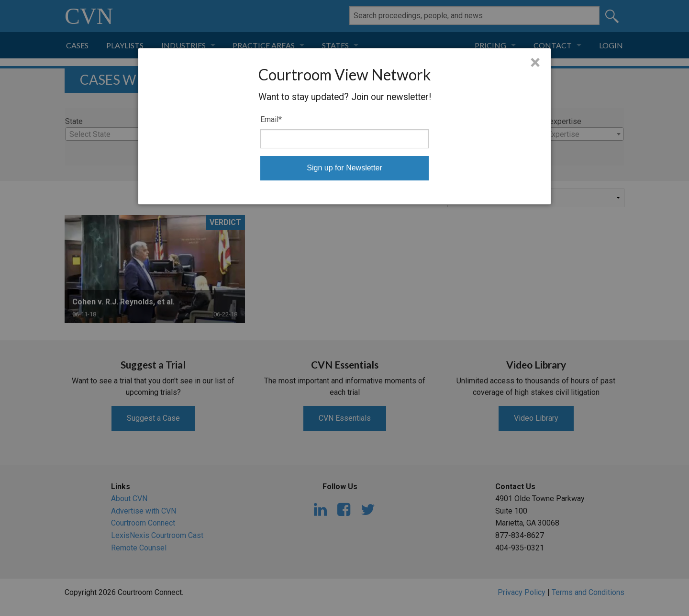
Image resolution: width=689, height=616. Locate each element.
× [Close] (535, 63)
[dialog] (344, 126)
